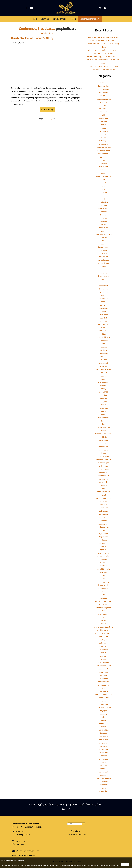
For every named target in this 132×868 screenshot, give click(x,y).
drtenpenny (104, 340)
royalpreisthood (104, 150)
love (104, 595)
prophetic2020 (104, 476)
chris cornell (104, 669)
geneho (104, 134)
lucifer (104, 405)
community (104, 479)
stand (104, 266)
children (104, 121)
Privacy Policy (76, 831)
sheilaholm (104, 92)
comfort (104, 385)
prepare (104, 163)
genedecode (104, 118)
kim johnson (104, 637)
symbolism (104, 534)
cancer (104, 379)
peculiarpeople (104, 154)
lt (104, 269)
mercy (104, 389)
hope (104, 701)
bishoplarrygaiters (104, 147)
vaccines (104, 347)
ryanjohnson (104, 353)
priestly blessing (104, 556)
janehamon (104, 517)
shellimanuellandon (104, 498)
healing (104, 231)
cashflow (104, 221)
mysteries (104, 550)
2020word (104, 205)
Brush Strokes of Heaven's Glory (32, 38)
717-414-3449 (20, 841)
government (104, 131)
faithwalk (104, 192)
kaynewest (104, 508)
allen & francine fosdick (104, 601)
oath (104, 241)
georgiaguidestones (104, 369)
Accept (125, 865)
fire (104, 611)
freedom (104, 215)
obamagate (104, 298)
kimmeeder (104, 289)
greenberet (104, 363)
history (104, 189)
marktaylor (104, 166)
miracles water (104, 646)
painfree (104, 540)
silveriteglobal (104, 324)
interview (104, 756)
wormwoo (104, 501)
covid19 (104, 344)
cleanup (104, 485)
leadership (104, 736)
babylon (104, 402)
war (104, 186)
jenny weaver (104, 759)
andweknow (104, 273)
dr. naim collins (104, 675)
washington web (104, 630)
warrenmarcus (104, 553)
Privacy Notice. (115, 865)
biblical (104, 279)
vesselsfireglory (104, 463)
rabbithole (104, 318)
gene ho (104, 788)
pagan (104, 173)
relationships (104, 730)
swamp (104, 128)
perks (104, 183)
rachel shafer (104, 698)
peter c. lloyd (104, 791)
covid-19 (104, 366)
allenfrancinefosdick (104, 459)
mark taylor (104, 572)
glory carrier (104, 743)
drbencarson (104, 472)
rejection (104, 775)
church (104, 125)
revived (104, 311)
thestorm (104, 350)
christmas (104, 170)
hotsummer (104, 157)
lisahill (104, 328)
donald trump (104, 752)
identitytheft (104, 286)
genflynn (104, 305)
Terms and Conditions (78, 834)
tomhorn (104, 505)
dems (104, 443)
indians (104, 295)
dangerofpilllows (104, 427)
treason (104, 244)
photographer (104, 141)
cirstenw (104, 102)
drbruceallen (104, 109)
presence (104, 559)
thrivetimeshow (104, 86)
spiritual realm (104, 208)
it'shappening (104, 276)
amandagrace (104, 260)
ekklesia (104, 437)
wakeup (104, 253)
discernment (104, 514)
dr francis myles (104, 585)
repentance (104, 308)
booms (104, 302)
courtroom (104, 315)
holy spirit (104, 711)
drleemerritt (104, 144)
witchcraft (104, 765)
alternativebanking (104, 176)
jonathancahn (104, 543)
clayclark (104, 83)
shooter (104, 360)
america (104, 218)
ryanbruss (104, 566)
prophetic (104, 112)
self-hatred (104, 772)
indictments (104, 511)
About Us (45, 19)
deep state (104, 672)
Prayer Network (60, 19)
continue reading (47, 110)
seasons (104, 521)
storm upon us (104, 685)
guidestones (104, 292)
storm (104, 160)
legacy (104, 453)
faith (104, 115)
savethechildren (104, 337)
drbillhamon (104, 450)
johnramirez (104, 604)
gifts (104, 717)
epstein (104, 688)
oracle (104, 546)
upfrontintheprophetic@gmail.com (27, 851)
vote (104, 488)
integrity (104, 733)
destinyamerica (104, 418)
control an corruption (104, 633)
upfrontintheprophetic (104, 694)
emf (104, 195)
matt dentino (104, 662)
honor (104, 727)
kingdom (104, 562)
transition (104, 250)
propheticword (104, 263)
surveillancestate (104, 492)
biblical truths (104, 682)
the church (104, 691)
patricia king (104, 649)
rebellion (104, 769)
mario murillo (104, 456)
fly (104, 579)
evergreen (104, 96)
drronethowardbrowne (104, 434)
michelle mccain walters (104, 627)
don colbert (104, 781)
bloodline (104, 321)
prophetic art (45, 33)
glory (53, 33)
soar (104, 575)
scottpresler (104, 482)
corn (104, 530)
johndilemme (104, 89)
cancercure (104, 408)
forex (104, 179)
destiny (104, 421)
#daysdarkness (104, 382)
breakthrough (104, 247)
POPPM (73, 19)
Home (35, 19)
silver (104, 424)
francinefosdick (104, 447)
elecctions (104, 395)
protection (104, 202)
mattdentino (104, 331)
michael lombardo (104, 707)
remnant (104, 398)
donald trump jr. (104, 569)
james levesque (104, 614)
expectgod (104, 704)
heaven (104, 659)
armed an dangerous (104, 608)
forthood (104, 356)
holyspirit (104, 617)
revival (104, 620)
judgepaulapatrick (104, 99)
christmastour (104, 469)
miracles (104, 237)
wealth (104, 653)
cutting (104, 762)
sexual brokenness (104, 778)
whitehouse (104, 466)
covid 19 (104, 373)
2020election (104, 414)
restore (104, 224)
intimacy (104, 714)
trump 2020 (104, 392)
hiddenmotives (104, 524)
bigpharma (104, 537)
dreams (104, 720)
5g (104, 199)
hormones (104, 785)
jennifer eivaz (104, 749)
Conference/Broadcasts (90, 19)
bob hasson (104, 740)
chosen (104, 624)
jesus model (104, 678)
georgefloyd (104, 228)
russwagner (104, 440)
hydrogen (104, 640)
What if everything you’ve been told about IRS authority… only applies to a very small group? (104, 60)
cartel (104, 431)
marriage (104, 598)
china (104, 334)
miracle (104, 411)
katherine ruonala (104, 723)
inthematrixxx (104, 527)
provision (104, 656)
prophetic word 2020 (104, 234)
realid (104, 495)
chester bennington (104, 665)
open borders (104, 582)
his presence (104, 746)
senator (104, 212)
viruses (104, 376)
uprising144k (104, 643)
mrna (104, 105)
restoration (104, 257)
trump (104, 138)
